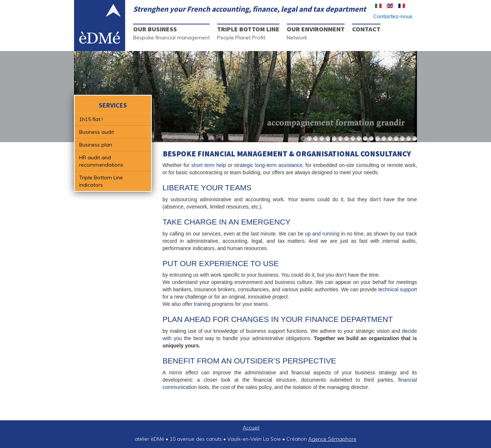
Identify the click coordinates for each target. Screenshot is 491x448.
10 (359, 139)
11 (365, 139)
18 (409, 139)
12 (371, 139)
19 (415, 139)
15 (390, 139)
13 (378, 139)
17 (402, 139)
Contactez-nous (393, 16)
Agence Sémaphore (332, 439)
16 (396, 139)
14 (384, 139)
